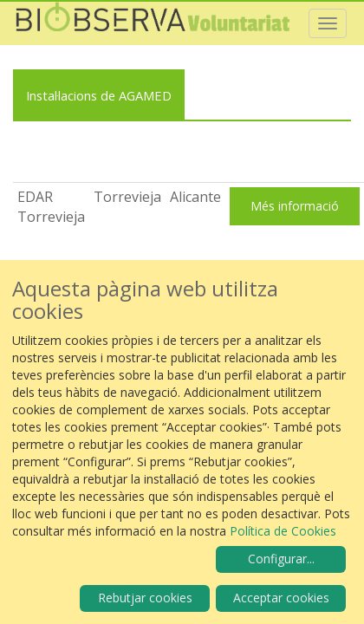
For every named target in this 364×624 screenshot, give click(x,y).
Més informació (295, 206)
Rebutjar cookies (145, 598)
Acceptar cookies (281, 598)
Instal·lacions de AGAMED (99, 95)
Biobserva (160, 23)
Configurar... (281, 559)
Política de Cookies (283, 531)
